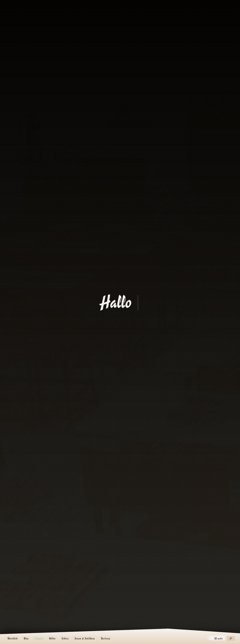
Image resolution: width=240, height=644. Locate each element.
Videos (65, 638)
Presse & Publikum (85, 638)
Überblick (12, 638)
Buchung (105, 638)
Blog (26, 638)
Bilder (52, 638)
